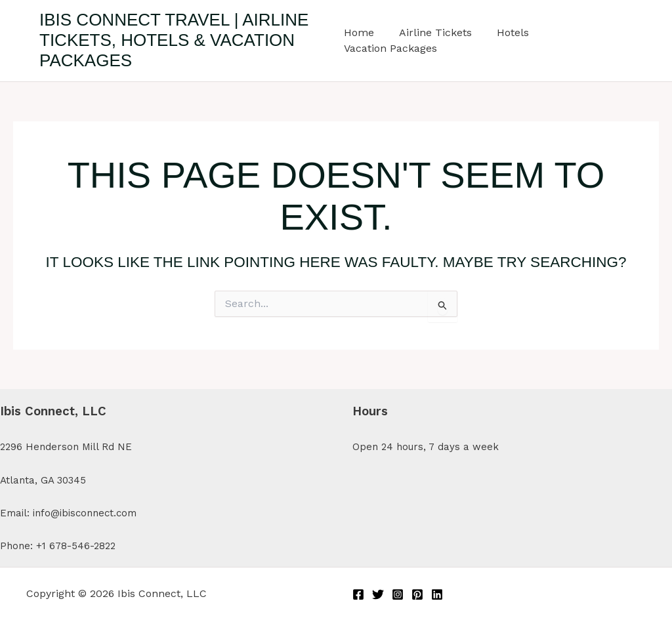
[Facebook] (358, 594)
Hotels (505, 32)
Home (359, 32)
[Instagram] (398, 594)
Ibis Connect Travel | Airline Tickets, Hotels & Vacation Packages (174, 40)
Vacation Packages (390, 48)
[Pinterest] (417, 594)
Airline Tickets (431, 32)
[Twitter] (378, 594)
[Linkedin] (437, 594)
